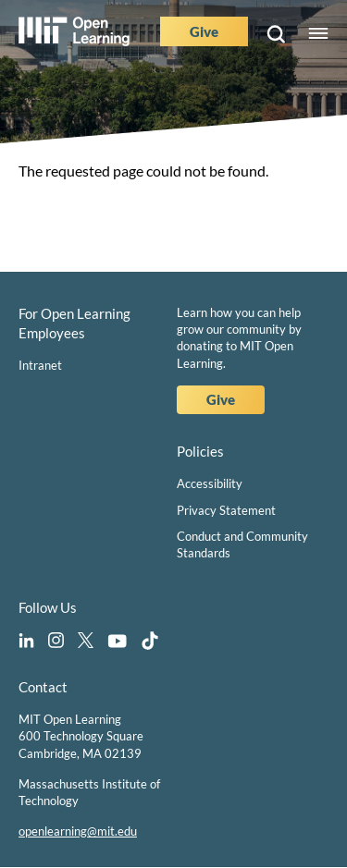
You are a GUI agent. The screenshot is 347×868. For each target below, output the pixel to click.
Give (204, 31)
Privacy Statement (226, 510)
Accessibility (210, 483)
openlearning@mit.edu (78, 831)
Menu (318, 34)
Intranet (40, 365)
